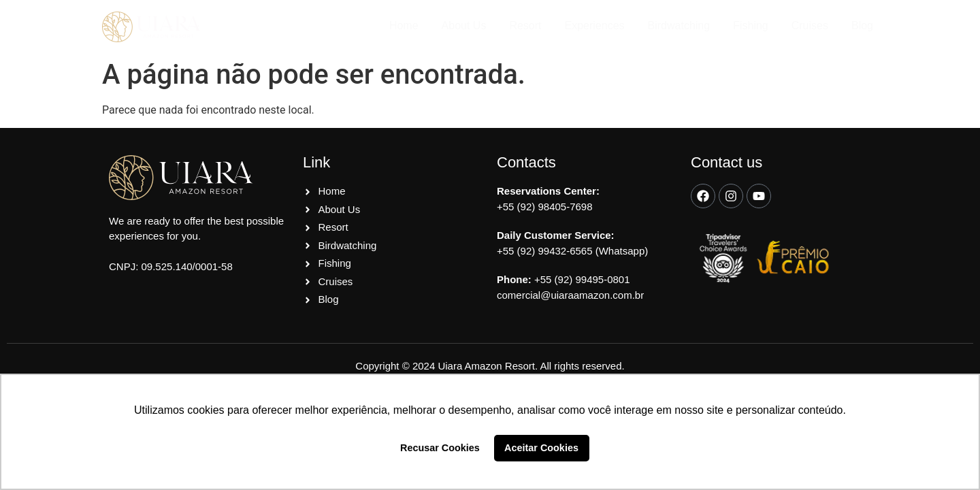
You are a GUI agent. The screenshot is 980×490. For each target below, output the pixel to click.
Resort (525, 26)
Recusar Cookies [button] (440, 448)
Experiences (595, 26)
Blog (862, 26)
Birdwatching (679, 26)
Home (404, 26)
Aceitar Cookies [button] (541, 448)
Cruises (810, 26)
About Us (464, 26)
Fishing (751, 26)
